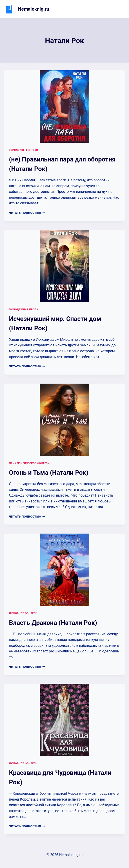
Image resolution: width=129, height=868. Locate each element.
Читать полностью (27, 213)
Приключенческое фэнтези (29, 463)
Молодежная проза (24, 310)
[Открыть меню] (121, 9)
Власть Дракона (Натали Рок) (53, 623)
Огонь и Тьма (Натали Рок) (49, 473)
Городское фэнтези (23, 150)
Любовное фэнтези (23, 613)
